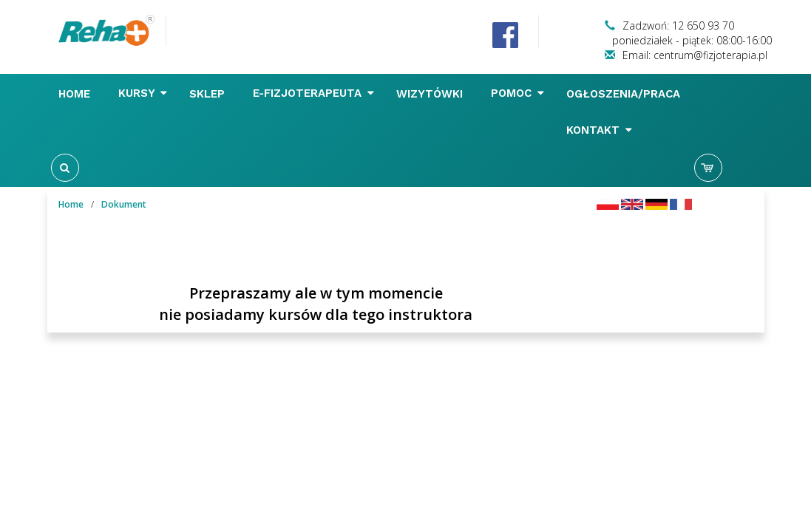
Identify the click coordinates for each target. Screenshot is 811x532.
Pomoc (518, 93)
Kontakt (599, 130)
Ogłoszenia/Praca (625, 94)
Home (76, 94)
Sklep (209, 94)
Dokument (124, 204)
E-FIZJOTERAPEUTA (313, 93)
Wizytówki (431, 94)
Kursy (143, 93)
